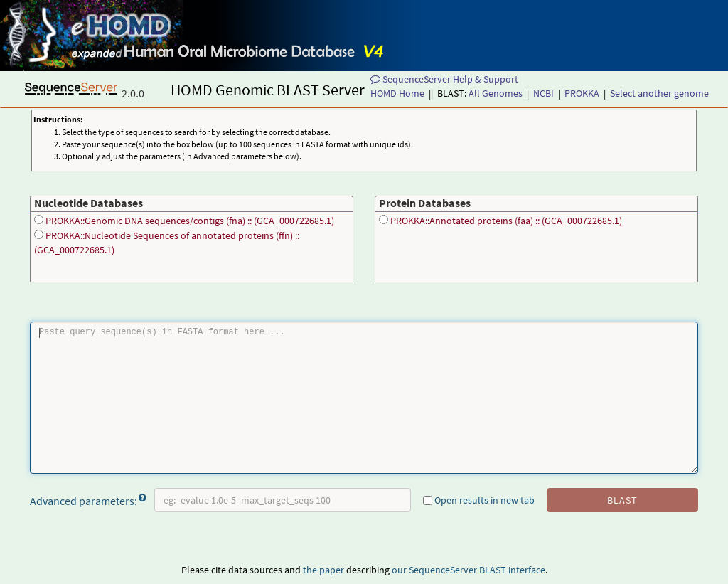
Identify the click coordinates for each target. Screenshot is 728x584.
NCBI (544, 93)
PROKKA (582, 93)
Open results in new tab (479, 500)
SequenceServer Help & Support (444, 79)
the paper (323, 570)
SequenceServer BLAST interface (477, 570)
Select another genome (659, 93)
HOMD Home (397, 93)
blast (622, 500)
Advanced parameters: (88, 500)
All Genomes (496, 93)
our (399, 570)
